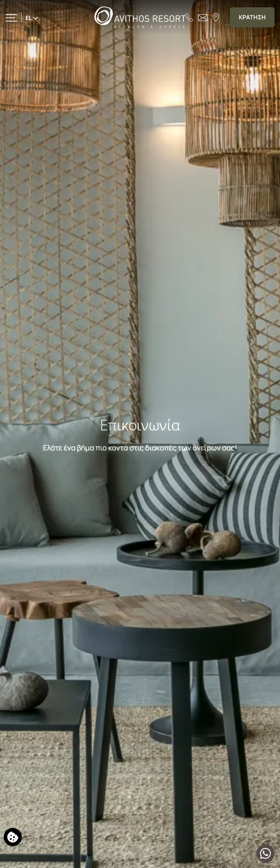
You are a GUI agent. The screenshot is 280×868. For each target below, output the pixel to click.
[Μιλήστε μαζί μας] (265, 853)
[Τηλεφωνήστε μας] (189, 17)
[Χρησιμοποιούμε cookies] (13, 837)
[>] (11, 17)
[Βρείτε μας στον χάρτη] (216, 17)
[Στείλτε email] (203, 17)
